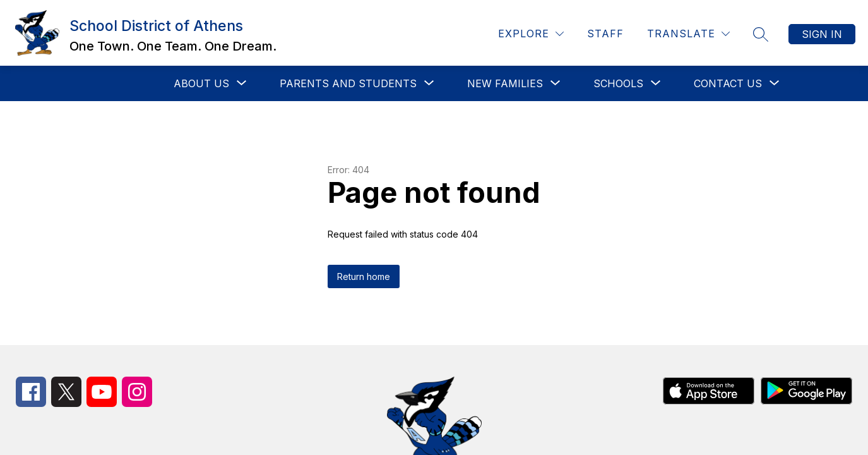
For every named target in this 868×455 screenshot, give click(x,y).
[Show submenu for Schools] (618, 83)
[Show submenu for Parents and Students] (348, 83)
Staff (605, 33)
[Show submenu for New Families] (505, 83)
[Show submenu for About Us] (201, 83)
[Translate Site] (688, 34)
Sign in (822, 34)
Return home (364, 276)
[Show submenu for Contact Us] (728, 83)
